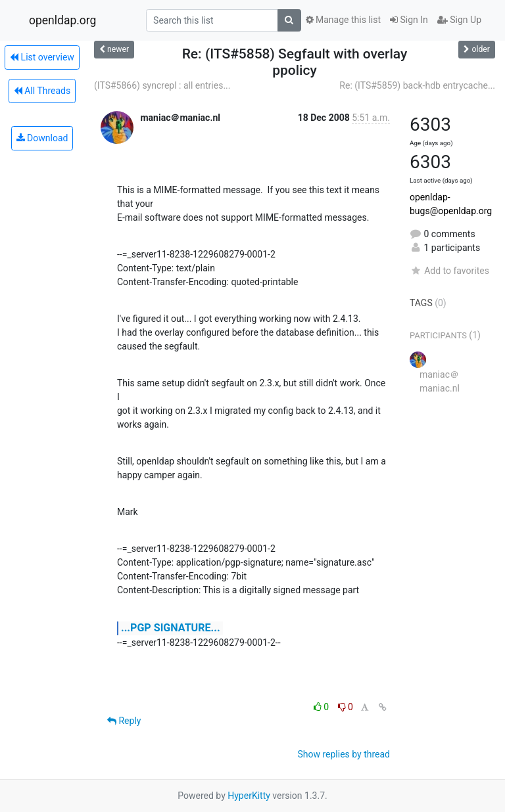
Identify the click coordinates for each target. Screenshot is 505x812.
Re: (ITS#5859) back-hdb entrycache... (417, 85)
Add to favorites (449, 271)
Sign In (409, 20)
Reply (124, 721)
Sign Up (459, 20)
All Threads (42, 91)
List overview (42, 57)
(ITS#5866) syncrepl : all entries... (162, 85)
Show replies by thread (344, 754)
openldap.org (62, 20)
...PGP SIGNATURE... (171, 628)
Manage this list (343, 20)
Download (42, 138)
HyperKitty (249, 796)
